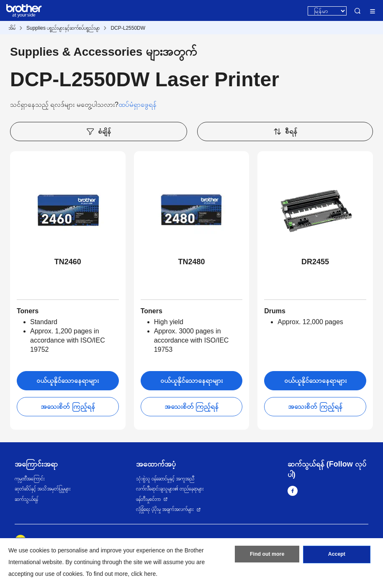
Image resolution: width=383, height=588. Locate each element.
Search (357, 11)
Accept (337, 556)
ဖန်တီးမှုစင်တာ (148, 499)
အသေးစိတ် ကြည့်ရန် (68, 406)
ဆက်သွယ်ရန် (26, 499)
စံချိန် (98, 132)
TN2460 (68, 262)
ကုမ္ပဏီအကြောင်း (30, 479)
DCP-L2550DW (128, 28)
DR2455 (315, 262)
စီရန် (285, 132)
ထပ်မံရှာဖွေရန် (138, 104)
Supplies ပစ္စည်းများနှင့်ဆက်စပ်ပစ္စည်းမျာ (63, 28)
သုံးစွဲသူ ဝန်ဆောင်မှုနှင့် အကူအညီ (165, 479)
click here (143, 574)
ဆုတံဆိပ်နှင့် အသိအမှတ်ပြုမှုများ (43, 489)
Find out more (267, 556)
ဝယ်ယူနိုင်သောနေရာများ (68, 380)
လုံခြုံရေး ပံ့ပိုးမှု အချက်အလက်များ (165, 509)
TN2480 (191, 262)
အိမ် (12, 28)
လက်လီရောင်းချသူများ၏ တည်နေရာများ (170, 489)
